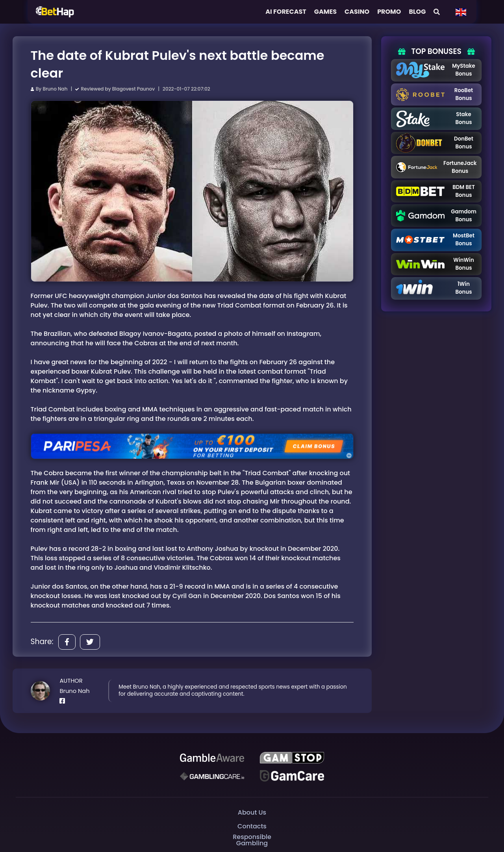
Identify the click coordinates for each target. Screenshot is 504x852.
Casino (357, 12)
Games (325, 12)
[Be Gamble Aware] (212, 758)
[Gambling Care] (212, 776)
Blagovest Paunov (133, 89)
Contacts (252, 826)
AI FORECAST (286, 12)
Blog (417, 12)
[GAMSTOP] (292, 758)
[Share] (67, 642)
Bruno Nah (55, 89)
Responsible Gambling (252, 840)
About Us (252, 812)
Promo (389, 12)
